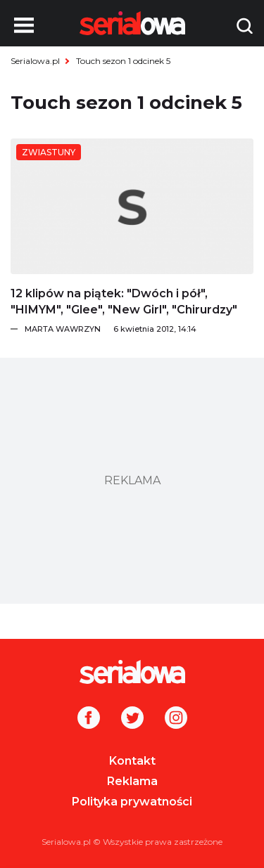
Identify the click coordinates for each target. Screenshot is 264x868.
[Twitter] (132, 719)
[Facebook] (89, 719)
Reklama (132, 781)
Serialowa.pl (35, 61)
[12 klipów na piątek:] (132, 206)
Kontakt (132, 761)
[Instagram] (176, 719)
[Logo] (132, 672)
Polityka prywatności (132, 802)
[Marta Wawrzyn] (139, 329)
